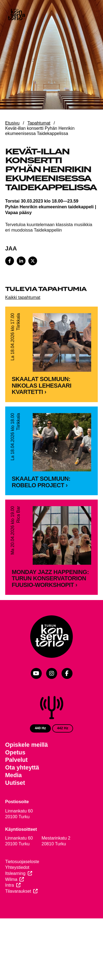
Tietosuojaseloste (22, 882)
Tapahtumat (39, 123)
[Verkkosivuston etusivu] (16, 15)
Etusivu (12, 123)
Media (14, 795)
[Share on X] (33, 261)
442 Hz (63, 748)
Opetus (15, 773)
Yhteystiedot (17, 887)
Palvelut (16, 780)
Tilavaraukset (18, 911)
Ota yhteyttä (22, 788)
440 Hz (41, 748)
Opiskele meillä (27, 765)
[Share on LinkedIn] (21, 261)
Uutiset (15, 803)
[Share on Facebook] (10, 261)
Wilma (11, 899)
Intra (10, 905)
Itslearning (15, 893)
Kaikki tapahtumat (23, 297)
